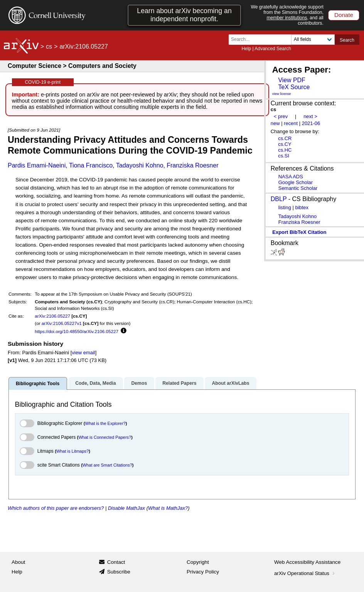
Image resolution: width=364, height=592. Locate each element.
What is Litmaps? (72, 451)
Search (347, 40)
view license (282, 94)
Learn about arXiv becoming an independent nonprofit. (184, 15)
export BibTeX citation (299, 232)
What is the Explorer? (105, 423)
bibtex (302, 207)
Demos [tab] (139, 383)
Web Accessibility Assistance (307, 562)
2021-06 (311, 123)
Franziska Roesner (192, 165)
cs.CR (285, 138)
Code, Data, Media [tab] (95, 383)
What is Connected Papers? (105, 437)
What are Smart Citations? (107, 465)
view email (83, 353)
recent (291, 123)
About (18, 562)
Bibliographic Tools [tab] (38, 384)
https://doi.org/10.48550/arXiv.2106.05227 (77, 331)
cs (49, 47)
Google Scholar (296, 182)
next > (310, 116)
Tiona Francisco (91, 165)
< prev (281, 116)
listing (285, 207)
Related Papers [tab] (179, 383)
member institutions (287, 18)
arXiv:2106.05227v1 (62, 323)
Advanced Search (273, 49)
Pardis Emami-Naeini (37, 165)
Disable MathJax (126, 508)
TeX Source (294, 87)
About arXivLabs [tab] (230, 383)
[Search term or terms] (262, 40)
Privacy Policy (203, 572)
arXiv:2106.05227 (52, 316)
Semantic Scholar (298, 188)
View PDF (292, 80)
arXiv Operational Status (305, 573)
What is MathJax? (168, 508)
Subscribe (119, 572)
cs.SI (284, 156)
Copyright (198, 562)
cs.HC (285, 150)
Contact (116, 562)
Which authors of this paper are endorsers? (56, 508)
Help (246, 49)
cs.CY (285, 144)
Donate (344, 15)
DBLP (279, 199)
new (275, 123)
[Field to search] (313, 40)
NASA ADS (291, 177)
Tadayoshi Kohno (140, 165)
